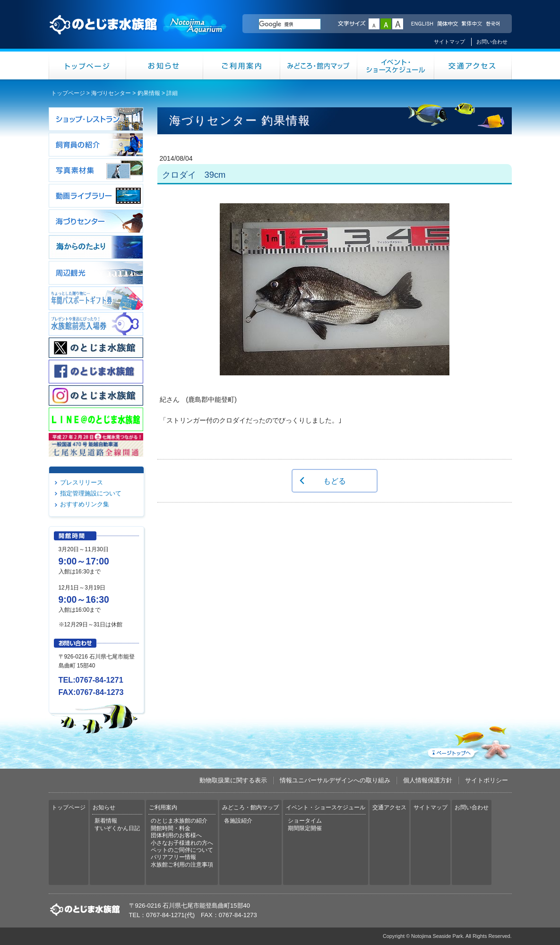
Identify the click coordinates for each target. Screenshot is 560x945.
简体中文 (447, 24)
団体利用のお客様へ (176, 835)
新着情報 (106, 821)
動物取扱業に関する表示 (233, 780)
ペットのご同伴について (182, 850)
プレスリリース (82, 482)
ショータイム (305, 821)
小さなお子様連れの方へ (182, 843)
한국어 (494, 24)
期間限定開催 (305, 828)
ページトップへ (469, 741)
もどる (335, 481)
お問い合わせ (492, 42)
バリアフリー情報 (173, 857)
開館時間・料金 (171, 828)
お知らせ (165, 65)
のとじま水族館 (138, 34)
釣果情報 (149, 93)
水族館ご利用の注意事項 (182, 865)
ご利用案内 (242, 65)
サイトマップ (449, 42)
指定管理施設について (91, 493)
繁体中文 (472, 24)
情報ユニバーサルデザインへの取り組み (335, 780)
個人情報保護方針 (428, 780)
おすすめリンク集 (85, 504)
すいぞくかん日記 (117, 828)
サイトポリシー (487, 780)
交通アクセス (473, 65)
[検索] (290, 24)
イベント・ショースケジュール (396, 65)
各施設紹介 (238, 821)
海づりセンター (111, 93)
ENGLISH (422, 24)
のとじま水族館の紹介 (179, 821)
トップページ (87, 65)
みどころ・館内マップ (319, 65)
